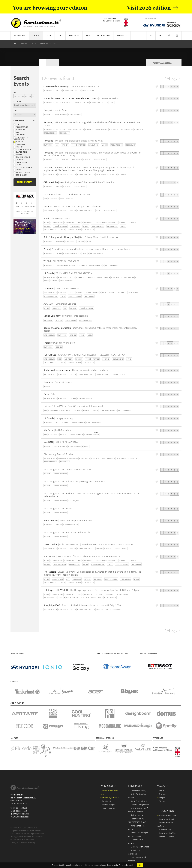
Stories (161, 801)
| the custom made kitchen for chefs (76, 370)
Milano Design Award (139, 847)
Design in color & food (55, 110)
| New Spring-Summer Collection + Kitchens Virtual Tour (79, 182)
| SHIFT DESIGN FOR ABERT (61, 261)
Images (24, 44)
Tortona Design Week (139, 805)
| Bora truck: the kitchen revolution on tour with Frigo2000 (82, 605)
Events (36, 36)
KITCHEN (59, 91)
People (161, 798)
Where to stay (164, 830)
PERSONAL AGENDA (48, 44)
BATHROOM (88, 223)
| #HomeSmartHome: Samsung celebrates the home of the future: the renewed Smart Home (93, 124)
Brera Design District (138, 801)
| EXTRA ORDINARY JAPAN (61, 442)
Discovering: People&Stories (58, 454)
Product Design (22, 173)
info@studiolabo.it (21, 814)
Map (34, 44)
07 (26, 96)
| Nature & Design (58, 382)
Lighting (19, 160)
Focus (160, 791)
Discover (162, 794)
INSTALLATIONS (76, 115)
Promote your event (110, 798)
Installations (21, 162)
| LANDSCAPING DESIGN (61, 289)
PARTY (139, 130)
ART (57, 103)
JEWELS (86, 226)
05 (19, 96)
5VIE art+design (136, 815)
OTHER (47, 223)
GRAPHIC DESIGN (98, 226)
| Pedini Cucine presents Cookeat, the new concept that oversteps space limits (87, 249)
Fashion (18, 147)
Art (16, 132)
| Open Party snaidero (59, 343)
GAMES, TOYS (75, 226)
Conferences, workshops (21, 138)
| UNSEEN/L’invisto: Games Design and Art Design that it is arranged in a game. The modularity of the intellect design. (92, 573)
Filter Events (25, 182)
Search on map (107, 808)
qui (132, 865)
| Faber (50, 394)
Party (17, 170)
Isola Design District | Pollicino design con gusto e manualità (74, 482)
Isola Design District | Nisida (58, 509)
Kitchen (18, 142)
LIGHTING (80, 241)
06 (23, 96)
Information (103, 36)
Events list (105, 801)
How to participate (166, 819)
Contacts (122, 36)
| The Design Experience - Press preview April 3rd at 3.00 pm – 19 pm (91, 590)
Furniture (19, 130)
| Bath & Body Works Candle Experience (81, 237)
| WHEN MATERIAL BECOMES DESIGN (68, 273)
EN (160, 36)
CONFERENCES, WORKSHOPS (72, 130)
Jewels (18, 155)
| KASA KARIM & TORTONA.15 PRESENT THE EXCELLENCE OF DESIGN (85, 355)
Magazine (74, 36)
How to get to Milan (166, 833)
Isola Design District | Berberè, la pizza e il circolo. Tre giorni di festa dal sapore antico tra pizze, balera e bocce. (91, 495)
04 (15, 96)
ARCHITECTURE (49, 175)
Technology (20, 175)
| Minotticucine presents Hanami (68, 521)
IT (151, 36)
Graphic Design (22, 157)
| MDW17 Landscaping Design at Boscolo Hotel (72, 207)
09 (33, 96)
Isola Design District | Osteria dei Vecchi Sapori (67, 470)
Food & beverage (22, 150)
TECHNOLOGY (65, 133)
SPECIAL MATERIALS (126, 130)
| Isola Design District (57, 219)
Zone (16, 111)
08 (30, 96)
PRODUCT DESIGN (88, 91)
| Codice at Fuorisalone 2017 (71, 87)
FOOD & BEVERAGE (72, 91)
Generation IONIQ (137, 791)
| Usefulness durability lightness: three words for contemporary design (90, 329)
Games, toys (20, 152)
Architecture (21, 127)
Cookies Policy (29, 843)
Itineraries (20, 36)
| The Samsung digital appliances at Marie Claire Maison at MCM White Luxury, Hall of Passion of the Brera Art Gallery (92, 154)
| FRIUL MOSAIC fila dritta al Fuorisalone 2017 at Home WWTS (82, 557)
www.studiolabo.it (21, 817)
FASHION (86, 103)
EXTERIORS (75, 103)
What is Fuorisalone (166, 816)
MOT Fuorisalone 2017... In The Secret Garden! (67, 195)
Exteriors (19, 144)
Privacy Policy (16, 843)
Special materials (23, 167)
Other (18, 125)
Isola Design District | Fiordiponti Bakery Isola (67, 533)
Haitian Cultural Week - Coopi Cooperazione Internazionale (74, 406)
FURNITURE (48, 91)
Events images (107, 805)
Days (16, 93)
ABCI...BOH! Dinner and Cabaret (60, 304)
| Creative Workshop (81, 99)
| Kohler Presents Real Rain (66, 316)
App (88, 36)
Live (60, 36)
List (14, 44)
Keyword (17, 101)
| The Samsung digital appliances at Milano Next (73, 141)
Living (18, 165)
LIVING (111, 103)
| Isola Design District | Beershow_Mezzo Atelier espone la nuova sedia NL (88, 545)
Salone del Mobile (166, 837)
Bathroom (19, 135)
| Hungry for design (59, 418)
